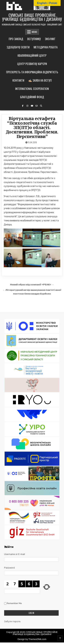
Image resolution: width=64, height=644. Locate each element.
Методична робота (46, 47)
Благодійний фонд (32, 97)
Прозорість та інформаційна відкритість (32, 72)
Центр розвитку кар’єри (32, 64)
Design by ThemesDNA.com (32, 639)
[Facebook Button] (23, 106)
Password (9, 568)
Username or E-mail (15, 554)
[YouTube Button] (32, 106)
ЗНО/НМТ (50, 39)
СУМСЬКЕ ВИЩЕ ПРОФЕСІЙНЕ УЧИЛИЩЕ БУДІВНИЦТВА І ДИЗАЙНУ (32, 17)
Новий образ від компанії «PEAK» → (32, 284)
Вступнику (34, 39)
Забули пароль (12, 621)
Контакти (18, 80)
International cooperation (32, 89)
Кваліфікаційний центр (32, 55)
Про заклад (16, 39)
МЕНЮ (34, 32)
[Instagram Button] (27, 106)
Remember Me (14, 603)
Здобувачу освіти (18, 47)
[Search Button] (41, 106)
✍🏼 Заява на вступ (40, 80)
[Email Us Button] (37, 106)
